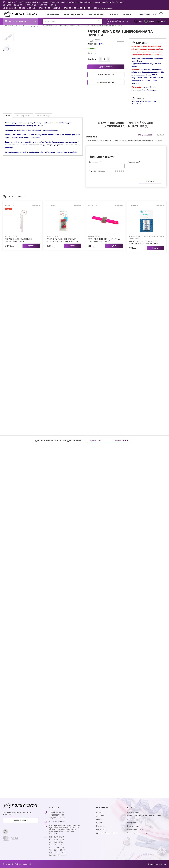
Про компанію (53, 14)
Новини (127, 14)
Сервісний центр (96, 14)
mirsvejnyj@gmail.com (58, 821)
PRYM (101, 44)
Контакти (114, 14)
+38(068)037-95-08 (31, 5)
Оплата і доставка (74, 14)
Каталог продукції (31, 26)
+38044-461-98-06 (14, 5)
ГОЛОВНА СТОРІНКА (11, 26)
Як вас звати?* (95, 162)
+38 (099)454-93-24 (48, 5)
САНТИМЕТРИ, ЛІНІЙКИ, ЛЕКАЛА (68, 26)
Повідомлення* (134, 162)
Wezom (163, 864)
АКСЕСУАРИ (46, 26)
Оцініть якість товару (98, 171)
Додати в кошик (106, 67)
